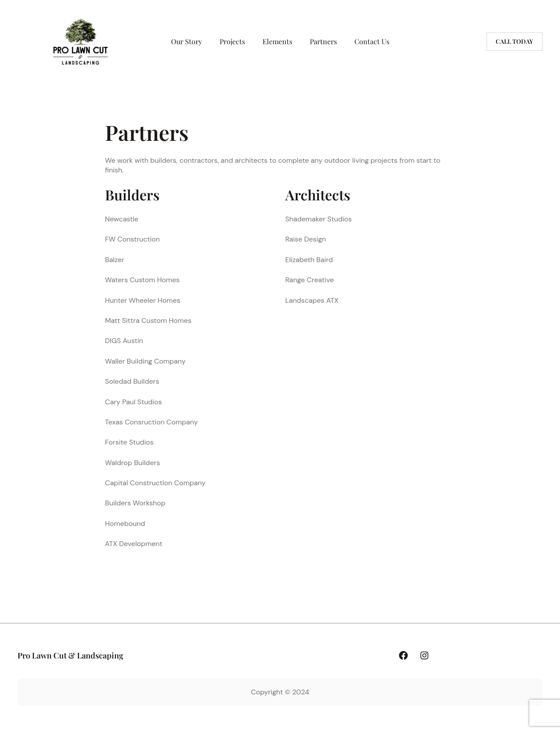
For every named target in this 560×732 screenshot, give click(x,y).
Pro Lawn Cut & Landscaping (70, 655)
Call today (514, 41)
